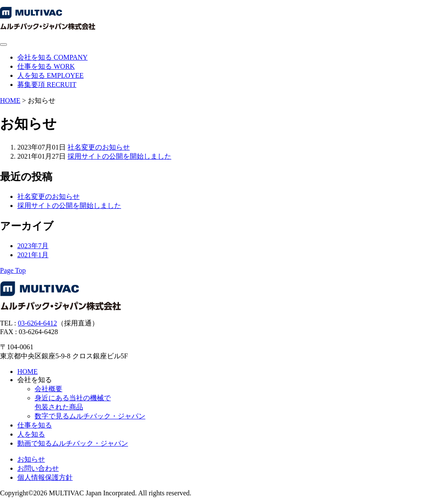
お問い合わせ (38, 468)
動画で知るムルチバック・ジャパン (73, 443)
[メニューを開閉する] (3, 45)
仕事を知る (35, 425)
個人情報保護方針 (45, 477)
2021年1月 (33, 255)
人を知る (31, 434)
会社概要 (48, 389)
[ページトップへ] (13, 270)
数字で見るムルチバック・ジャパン (90, 416)
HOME (10, 100)
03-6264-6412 (37, 323)
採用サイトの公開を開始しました (119, 156)
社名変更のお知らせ (99, 147)
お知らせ (31, 459)
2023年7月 (33, 246)
